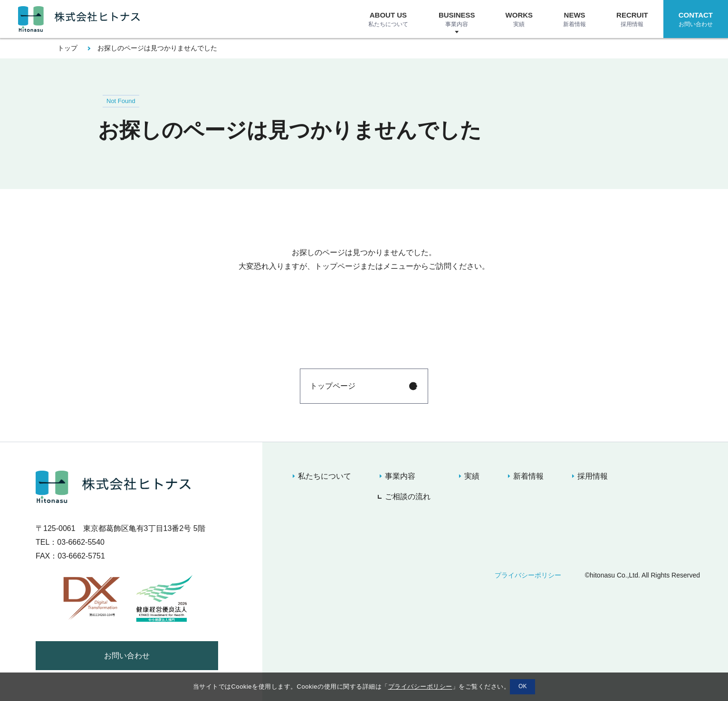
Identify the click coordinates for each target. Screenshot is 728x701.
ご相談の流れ (408, 497)
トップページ (333, 386)
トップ (67, 48)
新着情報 (528, 476)
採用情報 (593, 476)
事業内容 (400, 476)
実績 (472, 476)
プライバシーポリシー (528, 575)
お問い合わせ (127, 656)
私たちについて (325, 476)
